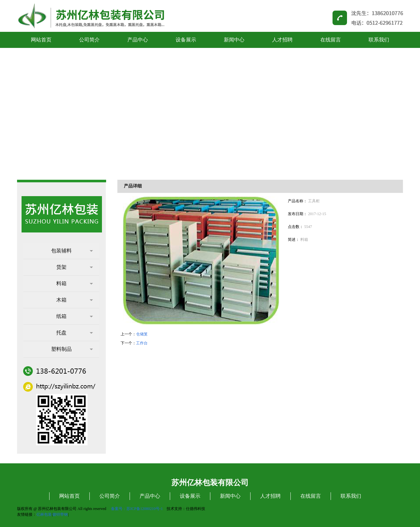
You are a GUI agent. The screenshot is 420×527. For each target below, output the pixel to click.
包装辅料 (72, 251)
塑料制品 (72, 349)
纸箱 (75, 316)
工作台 (142, 343)
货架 (75, 267)
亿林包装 (44, 514)
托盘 (75, 333)
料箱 (75, 283)
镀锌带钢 (60, 514)
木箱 (75, 300)
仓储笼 (142, 334)
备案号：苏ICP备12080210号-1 (137, 509)
